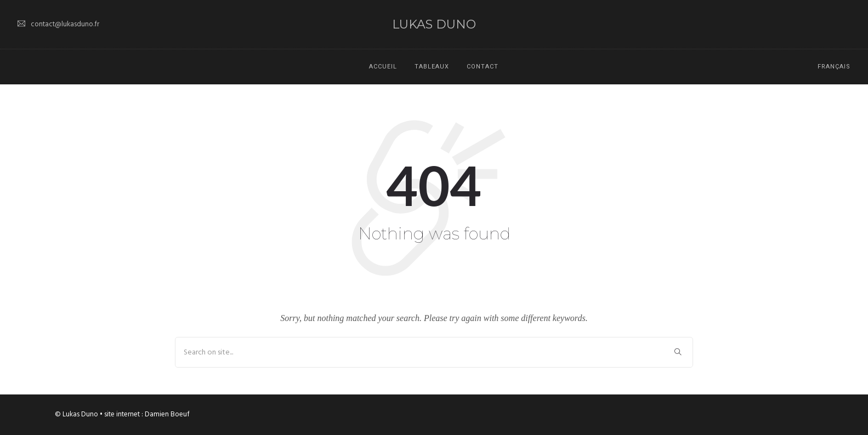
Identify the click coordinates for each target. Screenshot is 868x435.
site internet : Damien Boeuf (147, 414)
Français (834, 67)
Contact (483, 67)
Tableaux (432, 67)
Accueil (383, 67)
